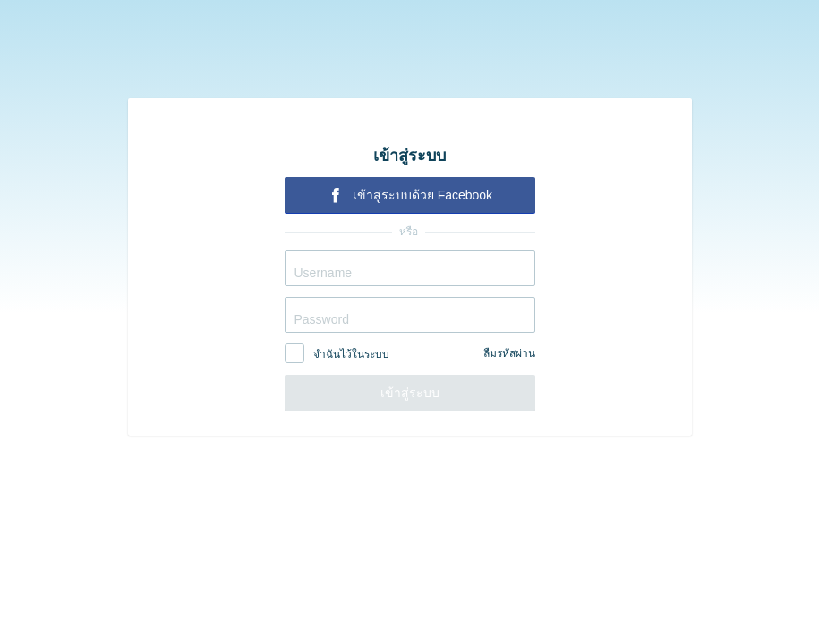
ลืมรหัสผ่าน (509, 353)
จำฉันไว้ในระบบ (351, 354)
